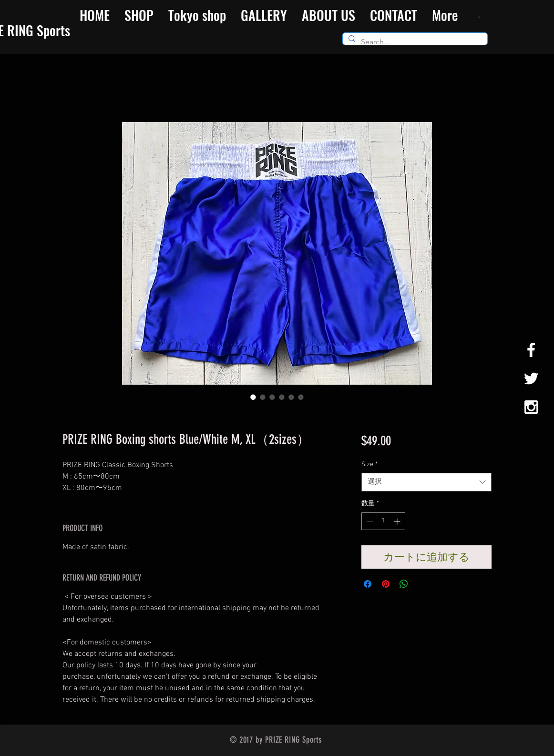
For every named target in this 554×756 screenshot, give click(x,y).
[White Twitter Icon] (531, 378)
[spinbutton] (383, 521)
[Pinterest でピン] (386, 584)
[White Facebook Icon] (531, 350)
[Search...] (414, 42)
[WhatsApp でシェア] (404, 584)
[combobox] (426, 482)
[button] (480, 17)
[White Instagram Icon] (531, 407)
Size (369, 465)
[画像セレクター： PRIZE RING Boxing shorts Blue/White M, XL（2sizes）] (253, 397)
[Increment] (398, 521)
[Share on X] (422, 584)
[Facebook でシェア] (368, 584)
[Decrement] (369, 521)
